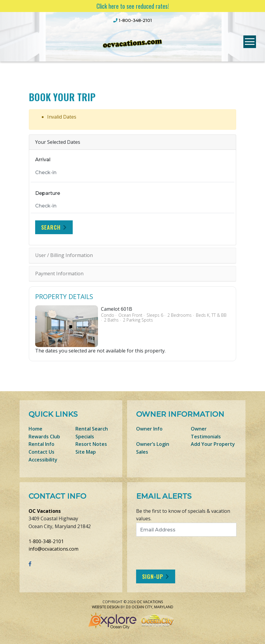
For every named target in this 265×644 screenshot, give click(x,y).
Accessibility (43, 460)
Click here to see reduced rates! (133, 6)
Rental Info (41, 444)
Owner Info (149, 429)
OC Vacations (45, 511)
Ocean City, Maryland (152, 607)
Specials (85, 437)
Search (51, 227)
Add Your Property (213, 444)
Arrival (43, 160)
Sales (142, 452)
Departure (48, 193)
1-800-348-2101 (46, 541)
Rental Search (92, 429)
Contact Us (41, 452)
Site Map (86, 452)
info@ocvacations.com (53, 549)
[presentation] (186, 553)
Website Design (106, 607)
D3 (128, 607)
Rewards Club (44, 437)
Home (35, 429)
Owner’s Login (153, 444)
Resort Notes (91, 444)
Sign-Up (153, 576)
